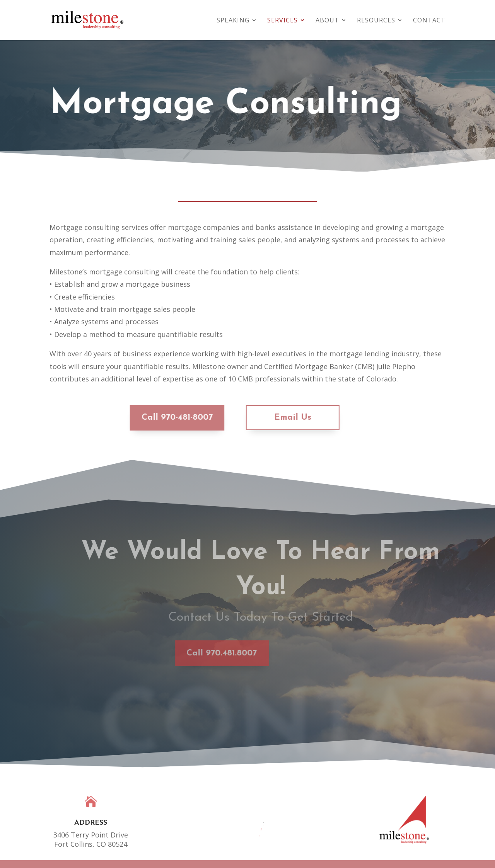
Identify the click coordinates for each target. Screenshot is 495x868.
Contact (429, 21)
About (327, 21)
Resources (376, 21)
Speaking (233, 21)
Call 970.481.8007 (194, 653)
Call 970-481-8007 (164, 418)
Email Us (280, 418)
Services (282, 21)
